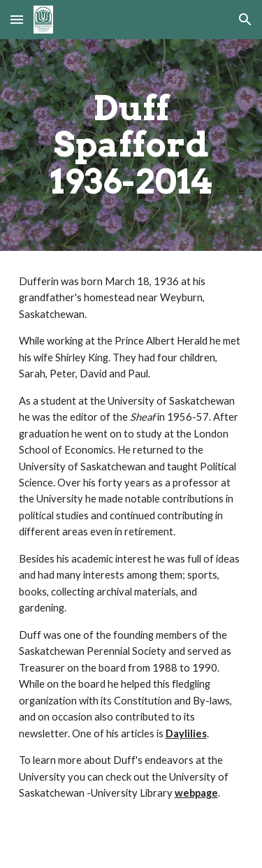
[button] (17, 19)
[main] (131, 145)
